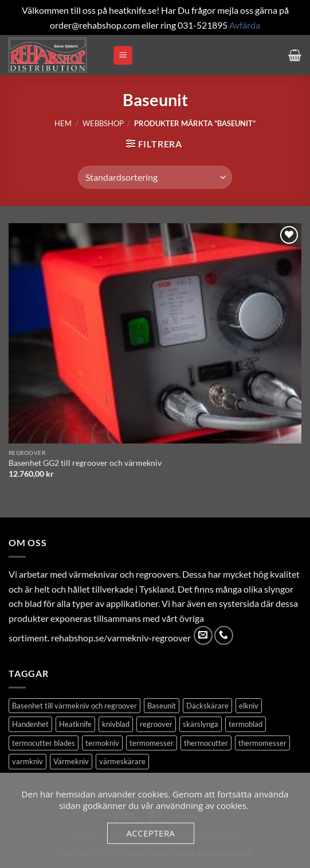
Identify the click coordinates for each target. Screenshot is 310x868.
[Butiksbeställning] (155, 177)
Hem (63, 123)
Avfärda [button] (245, 25)
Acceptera (150, 833)
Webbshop (103, 123)
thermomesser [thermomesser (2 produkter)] (262, 743)
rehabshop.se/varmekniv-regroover (121, 638)
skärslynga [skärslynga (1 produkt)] (201, 724)
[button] (123, 55)
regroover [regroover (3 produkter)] (156, 724)
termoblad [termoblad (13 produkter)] (246, 724)
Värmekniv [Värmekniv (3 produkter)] (71, 761)
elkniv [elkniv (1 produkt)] (249, 706)
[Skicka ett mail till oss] (203, 635)
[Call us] (224, 635)
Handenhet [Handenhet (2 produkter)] (30, 724)
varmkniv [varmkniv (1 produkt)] (28, 761)
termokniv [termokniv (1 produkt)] (102, 743)
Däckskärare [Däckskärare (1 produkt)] (207, 706)
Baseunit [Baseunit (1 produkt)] (162, 706)
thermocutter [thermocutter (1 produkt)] (206, 743)
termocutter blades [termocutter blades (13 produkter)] (44, 743)
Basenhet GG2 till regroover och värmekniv (85, 463)
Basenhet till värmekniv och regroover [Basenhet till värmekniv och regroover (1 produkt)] (74, 706)
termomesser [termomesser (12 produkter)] (152, 743)
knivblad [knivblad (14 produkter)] (116, 724)
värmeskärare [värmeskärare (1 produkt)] (122, 761)
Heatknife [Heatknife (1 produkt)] (75, 724)
